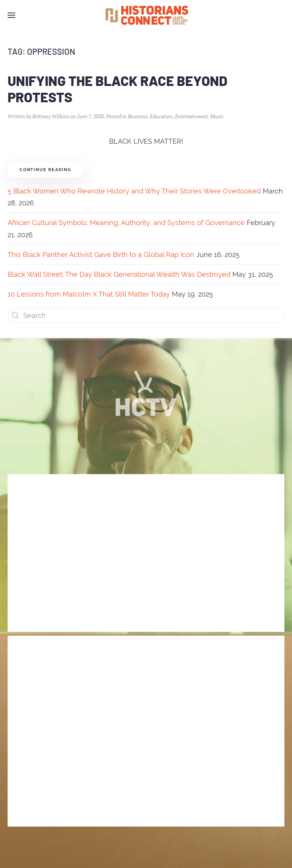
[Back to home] (146, 15)
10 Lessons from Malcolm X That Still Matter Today (89, 294)
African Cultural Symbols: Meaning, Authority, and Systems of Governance (126, 223)
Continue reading (45, 170)
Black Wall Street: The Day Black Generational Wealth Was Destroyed (119, 274)
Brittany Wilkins (51, 116)
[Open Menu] (11, 15)
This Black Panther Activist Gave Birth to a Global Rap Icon (101, 255)
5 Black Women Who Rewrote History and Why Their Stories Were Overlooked (134, 191)
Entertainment (191, 116)
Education (161, 116)
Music (217, 116)
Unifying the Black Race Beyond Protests (117, 89)
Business (138, 116)
